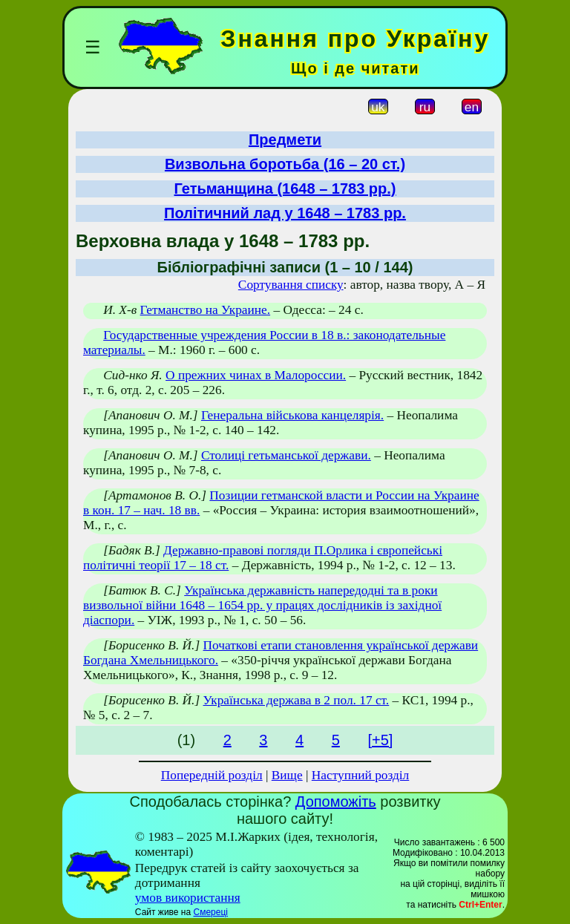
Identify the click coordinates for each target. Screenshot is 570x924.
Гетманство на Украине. (205, 310)
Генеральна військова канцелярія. (292, 415)
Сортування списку (291, 285)
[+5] (380, 740)
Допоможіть (336, 802)
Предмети (285, 140)
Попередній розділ (212, 775)
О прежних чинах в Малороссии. (256, 375)
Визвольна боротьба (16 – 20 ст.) (285, 164)
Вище (287, 775)
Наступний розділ (360, 775)
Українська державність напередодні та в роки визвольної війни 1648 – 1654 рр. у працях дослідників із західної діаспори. (262, 605)
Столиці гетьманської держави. (286, 455)
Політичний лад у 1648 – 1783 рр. (285, 213)
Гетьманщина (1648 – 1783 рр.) (285, 189)
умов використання (188, 898)
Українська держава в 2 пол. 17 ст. (297, 700)
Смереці (210, 912)
